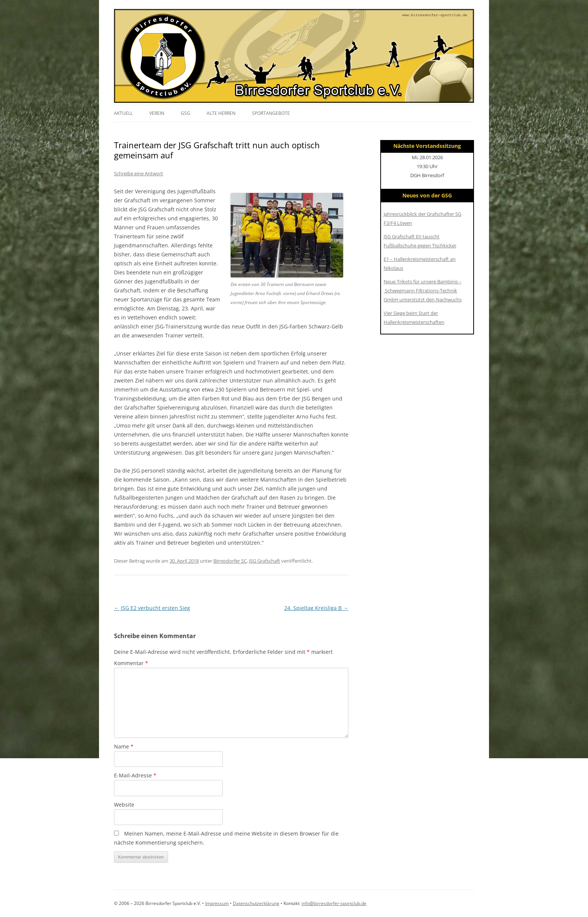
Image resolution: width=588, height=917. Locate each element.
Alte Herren (221, 113)
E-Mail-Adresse (135, 775)
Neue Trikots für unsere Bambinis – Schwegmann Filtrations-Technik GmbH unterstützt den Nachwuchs (423, 291)
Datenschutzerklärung (256, 903)
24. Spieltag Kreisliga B (316, 608)
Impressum (217, 903)
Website (124, 805)
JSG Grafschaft (265, 561)
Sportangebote (271, 113)
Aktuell (123, 113)
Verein (157, 113)
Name (124, 746)
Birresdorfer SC (230, 561)
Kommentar (131, 663)
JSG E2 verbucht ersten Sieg (152, 608)
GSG (185, 113)
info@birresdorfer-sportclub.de (334, 903)
